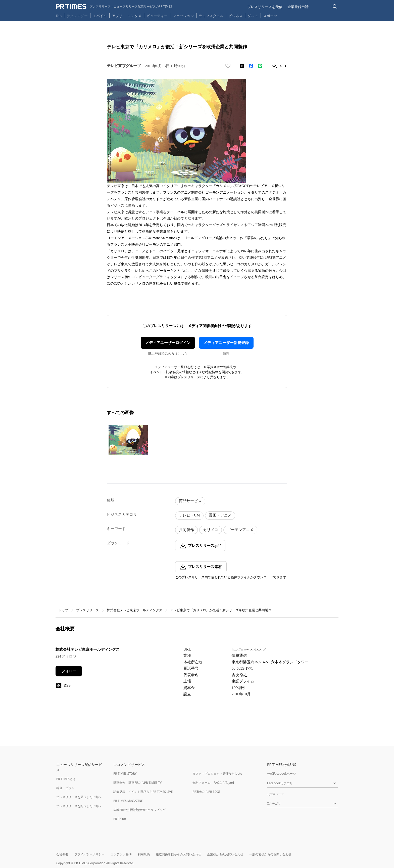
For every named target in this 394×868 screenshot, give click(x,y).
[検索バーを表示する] (335, 7)
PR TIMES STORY (125, 774)
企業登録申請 (298, 7)
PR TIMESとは (66, 779)
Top (59, 16)
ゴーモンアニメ (240, 530)
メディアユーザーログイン (168, 343)
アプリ (117, 16)
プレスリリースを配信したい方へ (79, 806)
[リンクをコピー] (283, 66)
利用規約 (144, 854)
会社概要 (62, 854)
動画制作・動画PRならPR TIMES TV (137, 783)
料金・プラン (65, 788)
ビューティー (157, 16)
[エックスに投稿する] (242, 66)
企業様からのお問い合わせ (225, 854)
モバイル (100, 16)
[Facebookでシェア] (251, 66)
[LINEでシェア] (260, 66)
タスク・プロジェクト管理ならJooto (217, 774)
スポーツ (270, 16)
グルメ (253, 16)
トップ (63, 610)
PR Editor (120, 819)
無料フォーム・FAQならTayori (213, 783)
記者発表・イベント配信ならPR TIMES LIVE (143, 792)
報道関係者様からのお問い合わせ (178, 854)
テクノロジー (77, 16)
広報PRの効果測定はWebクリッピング (139, 810)
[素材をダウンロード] (274, 66)
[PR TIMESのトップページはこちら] (114, 7)
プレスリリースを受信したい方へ (79, 797)
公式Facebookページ (281, 774)
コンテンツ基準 (121, 854)
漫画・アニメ (220, 515)
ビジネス (235, 16)
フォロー (69, 671)
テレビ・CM (189, 515)
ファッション (183, 16)
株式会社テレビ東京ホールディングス (135, 610)
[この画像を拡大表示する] (128, 440)
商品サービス (190, 501)
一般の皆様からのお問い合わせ (270, 854)
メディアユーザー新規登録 (226, 343)
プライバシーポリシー (89, 854)
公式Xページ (276, 794)
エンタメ (134, 16)
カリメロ (211, 530)
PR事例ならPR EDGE (206, 792)
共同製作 (186, 530)
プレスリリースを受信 (265, 7)
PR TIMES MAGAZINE (128, 801)
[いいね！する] (228, 66)
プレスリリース (88, 610)
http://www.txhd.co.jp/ (249, 649)
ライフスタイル (211, 16)
